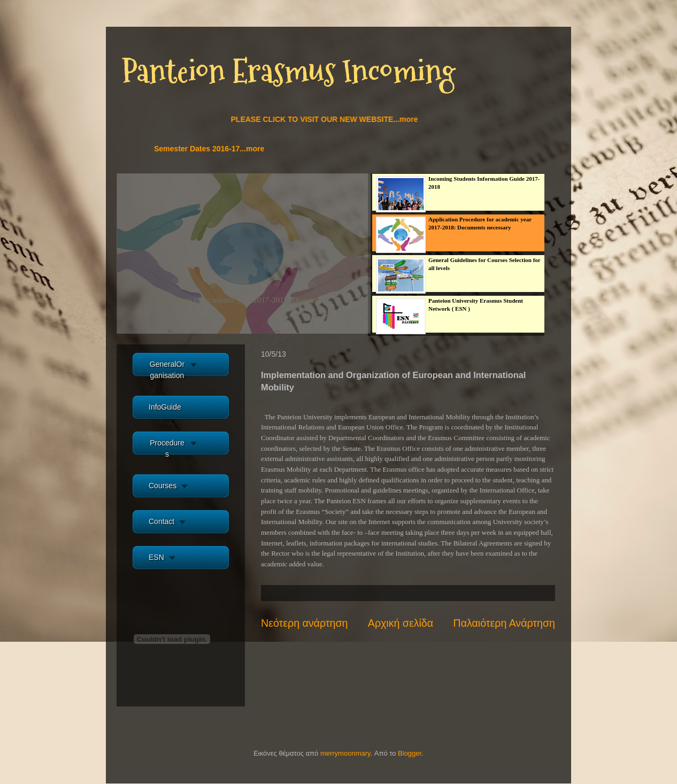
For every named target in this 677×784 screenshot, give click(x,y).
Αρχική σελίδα (401, 623)
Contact (161, 521)
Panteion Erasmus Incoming (289, 71)
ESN (156, 557)
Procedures (167, 448)
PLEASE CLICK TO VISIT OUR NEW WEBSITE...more (329, 119)
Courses (163, 486)
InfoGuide (165, 407)
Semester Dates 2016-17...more (214, 149)
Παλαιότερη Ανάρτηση (505, 623)
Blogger (410, 753)
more (294, 300)
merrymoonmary (345, 753)
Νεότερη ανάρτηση (304, 623)
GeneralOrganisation (167, 370)
